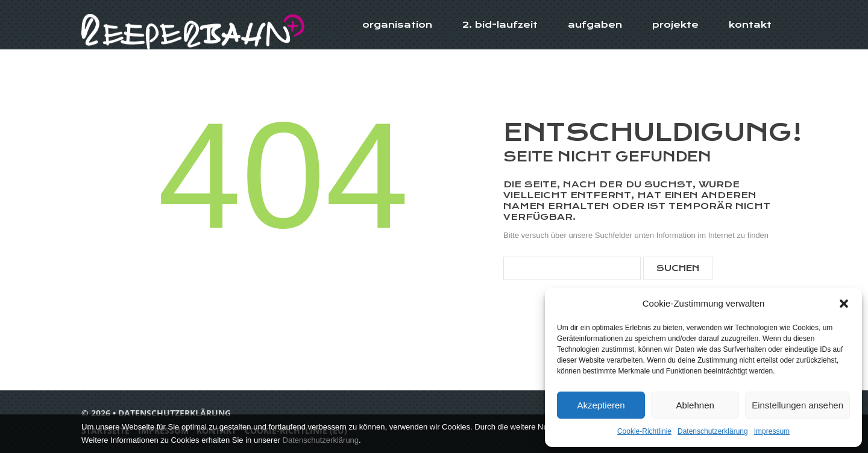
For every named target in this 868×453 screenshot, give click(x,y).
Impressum (772, 431)
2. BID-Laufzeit (500, 25)
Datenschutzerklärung (713, 431)
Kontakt (750, 25)
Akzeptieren (601, 405)
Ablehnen (695, 405)
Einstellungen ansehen (797, 405)
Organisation (397, 25)
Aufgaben (595, 25)
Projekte (675, 25)
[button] (844, 304)
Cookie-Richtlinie (644, 431)
